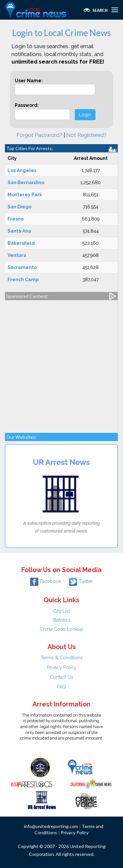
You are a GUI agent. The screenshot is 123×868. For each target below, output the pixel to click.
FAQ (61, 687)
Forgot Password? (39, 135)
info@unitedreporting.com (51, 826)
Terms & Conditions (62, 658)
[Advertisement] (61, 363)
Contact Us (61, 677)
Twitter (81, 581)
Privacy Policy (62, 667)
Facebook (46, 581)
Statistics (61, 620)
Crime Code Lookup (61, 629)
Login (85, 115)
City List (61, 611)
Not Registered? (86, 135)
